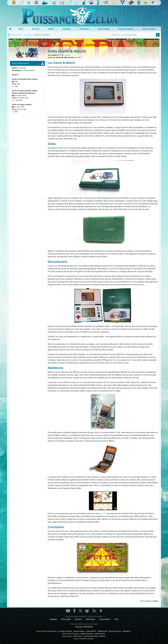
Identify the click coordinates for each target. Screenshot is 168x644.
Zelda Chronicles (87, 634)
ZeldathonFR (102, 631)
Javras (91, 639)
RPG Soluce (78, 636)
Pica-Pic (103, 513)
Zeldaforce (126, 631)
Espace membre (149, 29)
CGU (116, 619)
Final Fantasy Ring (90, 636)
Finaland (102, 636)
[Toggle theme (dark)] (11, 29)
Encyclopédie (104, 29)
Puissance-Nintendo (84, 627)
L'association (105, 619)
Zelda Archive (100, 634)
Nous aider (66, 619)
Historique (90, 619)
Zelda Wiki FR (91, 631)
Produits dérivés (126, 29)
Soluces (36, 29)
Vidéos (51, 29)
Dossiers (67, 29)
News (21, 29)
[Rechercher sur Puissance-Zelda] (134, 35)
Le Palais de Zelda (65, 631)
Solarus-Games (79, 631)
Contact (78, 619)
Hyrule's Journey (115, 631)
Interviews (84, 29)
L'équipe (53, 619)
